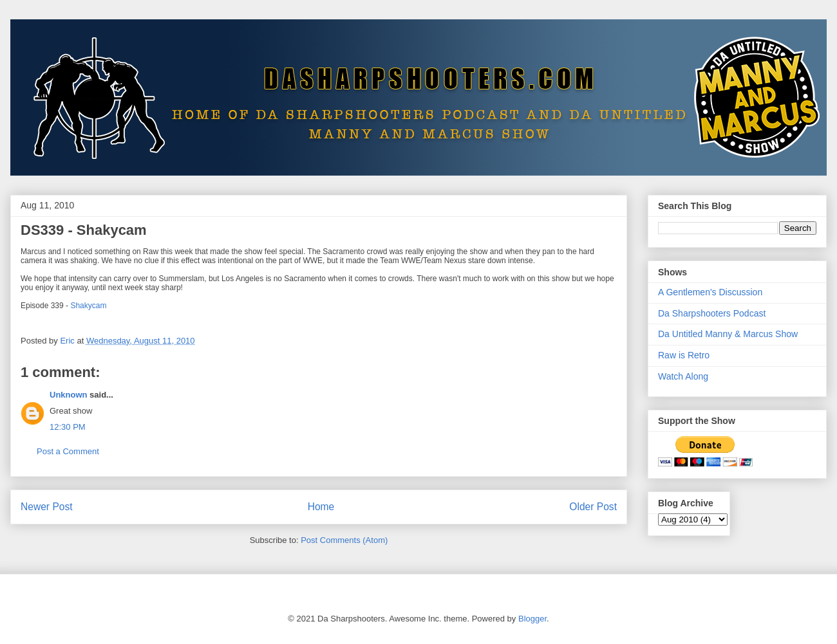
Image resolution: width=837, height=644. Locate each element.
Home (321, 507)
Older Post (593, 507)
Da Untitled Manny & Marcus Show (728, 334)
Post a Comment (68, 451)
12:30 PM (68, 427)
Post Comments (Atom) (344, 540)
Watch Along (683, 376)
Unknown (69, 395)
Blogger (532, 619)
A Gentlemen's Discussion (710, 292)
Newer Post (47, 507)
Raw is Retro (684, 355)
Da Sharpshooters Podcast (712, 313)
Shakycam (88, 306)
